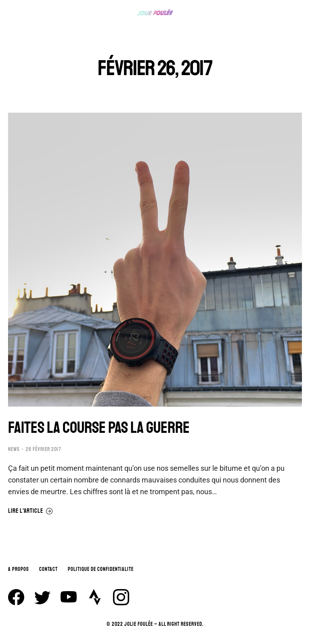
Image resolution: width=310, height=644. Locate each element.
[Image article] (155, 260)
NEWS (14, 449)
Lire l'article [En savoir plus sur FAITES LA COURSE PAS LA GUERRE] (30, 511)
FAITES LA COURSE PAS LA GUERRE (99, 428)
